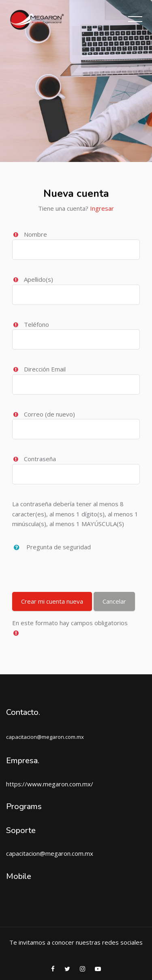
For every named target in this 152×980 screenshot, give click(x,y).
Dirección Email (45, 369)
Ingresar (102, 208)
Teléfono (36, 324)
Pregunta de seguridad (59, 547)
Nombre (35, 234)
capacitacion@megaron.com (45, 853)
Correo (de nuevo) (49, 414)
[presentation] (74, 569)
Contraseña (40, 459)
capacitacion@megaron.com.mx (45, 737)
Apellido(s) (39, 279)
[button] (18, 548)
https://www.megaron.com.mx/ (50, 784)
